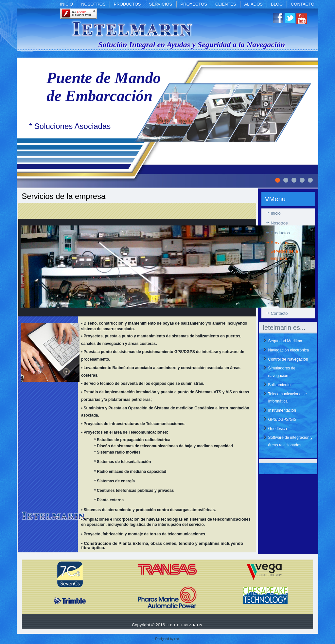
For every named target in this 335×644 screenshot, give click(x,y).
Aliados (254, 4)
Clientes (226, 4)
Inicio (66, 4)
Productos (127, 4)
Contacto (303, 4)
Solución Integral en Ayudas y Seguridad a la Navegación (192, 45)
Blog (277, 4)
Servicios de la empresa (284, 255)
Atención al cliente (288, 266)
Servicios (161, 4)
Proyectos (194, 4)
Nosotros (93, 4)
